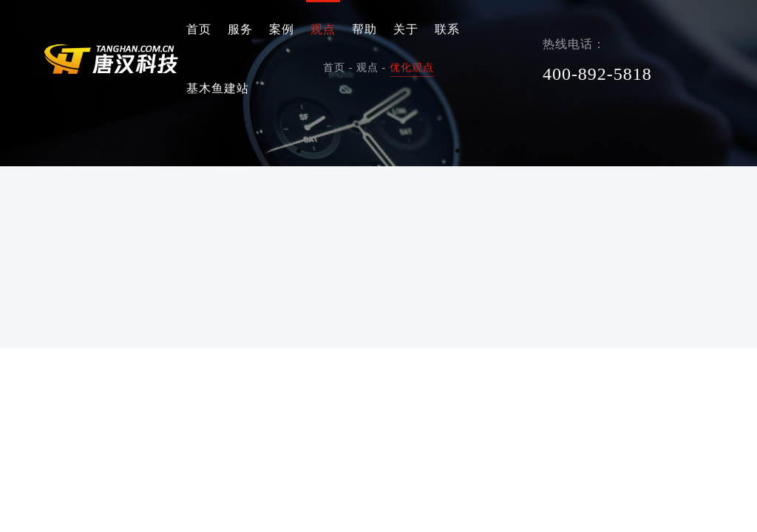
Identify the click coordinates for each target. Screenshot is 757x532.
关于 (406, 29)
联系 (447, 29)
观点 (323, 29)
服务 (240, 29)
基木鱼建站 (218, 88)
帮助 (364, 29)
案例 (282, 29)
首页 (199, 29)
